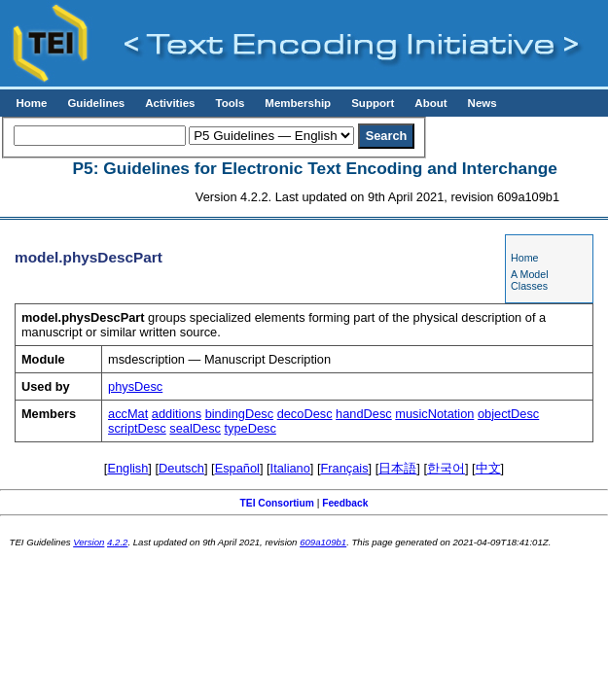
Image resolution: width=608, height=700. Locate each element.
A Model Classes (530, 280)
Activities (170, 103)
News (483, 103)
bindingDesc (239, 414)
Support (373, 103)
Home (31, 103)
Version (89, 542)
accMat (128, 414)
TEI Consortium (277, 503)
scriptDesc (137, 428)
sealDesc (195, 428)
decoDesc (305, 414)
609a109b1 (323, 542)
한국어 (446, 468)
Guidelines (96, 103)
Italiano (290, 468)
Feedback (345, 503)
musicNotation (434, 414)
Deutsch (181, 468)
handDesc (364, 414)
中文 (488, 468)
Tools (230, 103)
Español (237, 468)
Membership (298, 103)
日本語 (397, 468)
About (430, 103)
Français (345, 468)
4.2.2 (117, 542)
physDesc (135, 386)
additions (177, 414)
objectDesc (508, 414)
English (127, 468)
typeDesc (250, 428)
